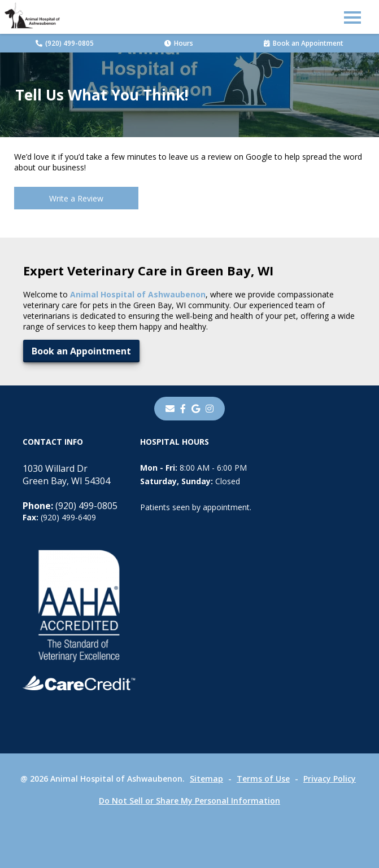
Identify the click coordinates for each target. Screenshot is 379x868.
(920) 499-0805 (65, 43)
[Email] (170, 409)
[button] (352, 17)
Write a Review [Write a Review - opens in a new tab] (76, 198)
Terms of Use (263, 779)
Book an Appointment (304, 43)
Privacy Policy (330, 779)
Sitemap (206, 779)
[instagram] (210, 409)
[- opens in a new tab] (183, 409)
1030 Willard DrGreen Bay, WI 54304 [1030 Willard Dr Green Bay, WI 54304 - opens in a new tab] (66, 475)
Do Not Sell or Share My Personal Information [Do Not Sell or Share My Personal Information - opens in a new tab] (189, 801)
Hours (179, 43)
